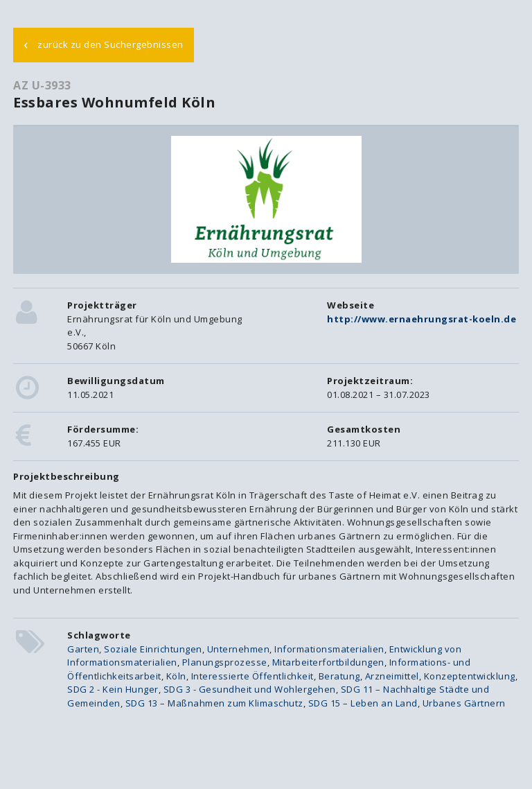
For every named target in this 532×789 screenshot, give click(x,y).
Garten (83, 649)
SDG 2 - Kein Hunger (113, 689)
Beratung (339, 676)
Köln (176, 676)
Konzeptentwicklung (470, 676)
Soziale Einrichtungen (153, 649)
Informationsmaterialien (329, 649)
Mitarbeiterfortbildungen (328, 662)
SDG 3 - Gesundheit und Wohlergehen (250, 689)
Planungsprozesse (225, 662)
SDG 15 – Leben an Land (363, 703)
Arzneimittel (392, 676)
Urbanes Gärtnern (464, 703)
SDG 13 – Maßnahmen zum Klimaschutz (214, 703)
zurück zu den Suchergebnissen (104, 44)
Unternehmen (239, 649)
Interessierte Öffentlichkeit (252, 676)
